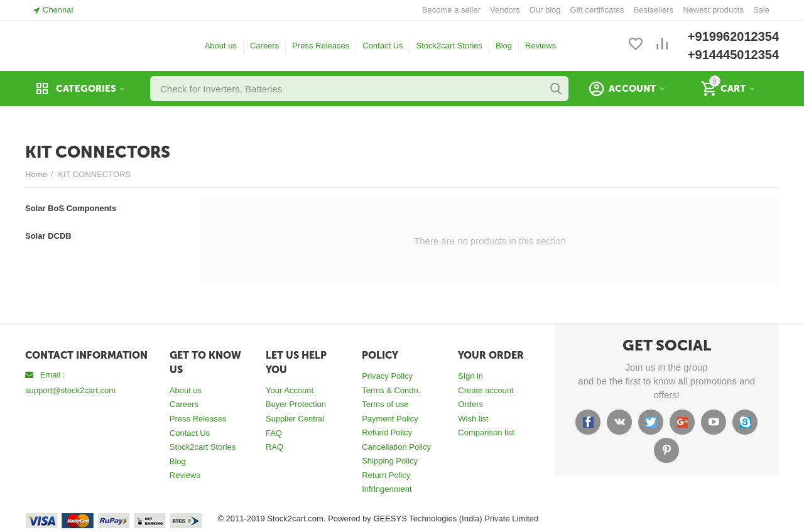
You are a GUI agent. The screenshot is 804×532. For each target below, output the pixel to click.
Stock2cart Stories (450, 46)
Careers (264, 46)
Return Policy (386, 475)
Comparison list (486, 432)
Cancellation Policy (396, 447)
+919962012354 (733, 36)
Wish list (473, 419)
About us (221, 46)
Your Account (290, 390)
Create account (486, 390)
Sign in (470, 376)
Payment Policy (390, 419)
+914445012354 (733, 55)
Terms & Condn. (391, 390)
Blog (504, 46)
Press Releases (321, 46)
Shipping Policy (390, 461)
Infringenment (387, 489)
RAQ (274, 447)
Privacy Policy (387, 376)
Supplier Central (295, 419)
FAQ (274, 433)
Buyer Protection (296, 404)
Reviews (541, 46)
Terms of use (385, 404)
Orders (470, 404)
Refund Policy (387, 432)
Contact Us (383, 46)
